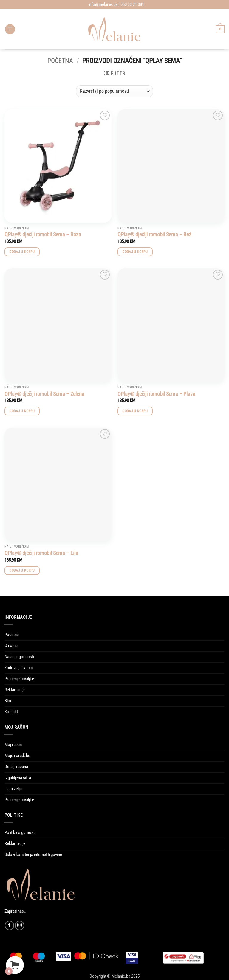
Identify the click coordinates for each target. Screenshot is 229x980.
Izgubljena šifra (18, 778)
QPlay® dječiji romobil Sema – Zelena (44, 394)
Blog (8, 701)
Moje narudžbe (17, 756)
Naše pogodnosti (19, 657)
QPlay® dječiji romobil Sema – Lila (41, 553)
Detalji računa (16, 767)
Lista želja (13, 789)
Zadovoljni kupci (18, 668)
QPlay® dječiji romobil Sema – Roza (43, 234)
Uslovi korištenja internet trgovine (33, 855)
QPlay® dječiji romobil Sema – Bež (154, 234)
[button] (10, 29)
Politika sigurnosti (20, 832)
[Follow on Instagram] (20, 925)
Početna (60, 61)
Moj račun (13, 745)
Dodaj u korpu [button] (22, 252)
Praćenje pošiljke (19, 679)
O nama (11, 646)
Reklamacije (15, 690)
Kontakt (11, 712)
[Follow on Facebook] (9, 925)
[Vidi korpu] (220, 29)
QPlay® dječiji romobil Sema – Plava (156, 394)
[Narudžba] (114, 91)
